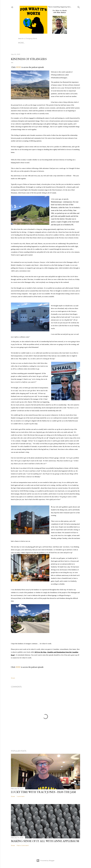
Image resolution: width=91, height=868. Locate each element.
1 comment (21, 796)
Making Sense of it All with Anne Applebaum (45, 841)
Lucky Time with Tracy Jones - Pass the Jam (43, 792)
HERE (18, 67)
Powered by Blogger (45, 861)
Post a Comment (23, 845)
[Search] (79, 7)
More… (21, 43)
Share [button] (13, 678)
